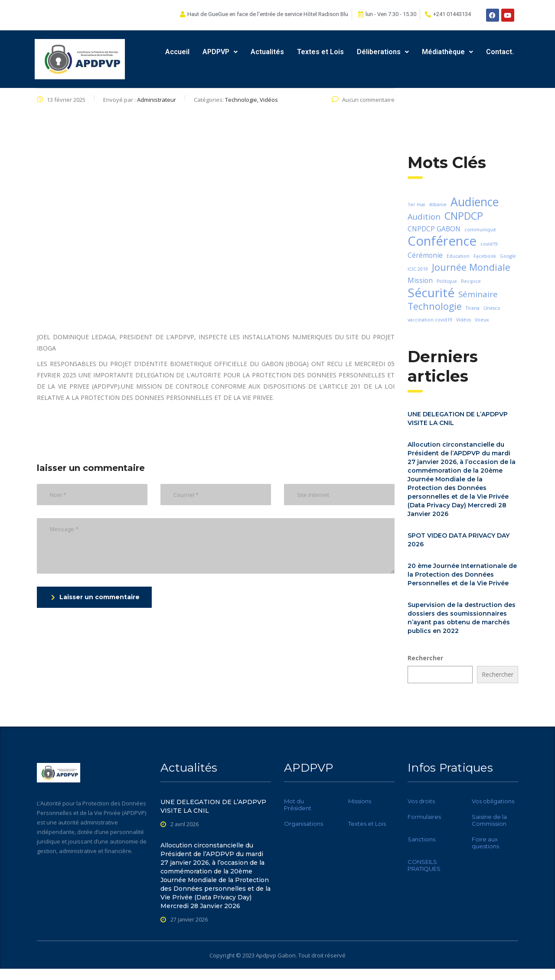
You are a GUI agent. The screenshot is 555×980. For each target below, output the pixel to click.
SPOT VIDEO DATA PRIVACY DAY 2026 (459, 540)
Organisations (304, 824)
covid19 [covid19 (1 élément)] (489, 244)
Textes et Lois (320, 52)
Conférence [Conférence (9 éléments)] (442, 241)
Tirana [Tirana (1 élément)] (473, 308)
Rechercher (425, 658)
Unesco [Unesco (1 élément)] (492, 308)
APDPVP (220, 52)
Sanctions (421, 839)
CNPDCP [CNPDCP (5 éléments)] (464, 216)
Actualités (267, 52)
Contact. (500, 52)
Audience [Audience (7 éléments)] (475, 202)
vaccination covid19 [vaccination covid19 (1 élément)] (430, 320)
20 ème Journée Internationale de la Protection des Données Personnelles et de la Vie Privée (462, 574)
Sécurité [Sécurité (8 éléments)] (431, 292)
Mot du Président (298, 805)
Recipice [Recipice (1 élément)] (471, 281)
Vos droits (421, 801)
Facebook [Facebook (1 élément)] (485, 256)
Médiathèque (447, 52)
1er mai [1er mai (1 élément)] (416, 204)
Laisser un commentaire (95, 597)
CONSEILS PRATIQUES (424, 865)
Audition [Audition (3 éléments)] (424, 216)
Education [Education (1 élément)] (458, 256)
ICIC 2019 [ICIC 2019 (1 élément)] (418, 269)
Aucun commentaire (363, 100)
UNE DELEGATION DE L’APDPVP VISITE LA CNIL (458, 419)
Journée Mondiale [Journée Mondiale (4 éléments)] (471, 267)
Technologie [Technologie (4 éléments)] (435, 306)
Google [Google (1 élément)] (508, 256)
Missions (360, 801)
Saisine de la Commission (489, 820)
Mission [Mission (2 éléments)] (420, 280)
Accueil (177, 52)
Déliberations (383, 52)
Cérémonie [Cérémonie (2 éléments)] (425, 255)
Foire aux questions (485, 843)
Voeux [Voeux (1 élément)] (482, 320)
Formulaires (424, 817)
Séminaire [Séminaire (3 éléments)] (478, 294)
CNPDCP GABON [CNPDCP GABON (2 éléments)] (434, 229)
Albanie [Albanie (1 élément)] (438, 204)
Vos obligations (493, 801)
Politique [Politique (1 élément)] (447, 281)
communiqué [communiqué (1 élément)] (480, 230)
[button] (220, 52)
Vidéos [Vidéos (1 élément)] (464, 320)
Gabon (287, 955)
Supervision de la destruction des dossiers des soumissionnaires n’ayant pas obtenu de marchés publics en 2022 (462, 618)
